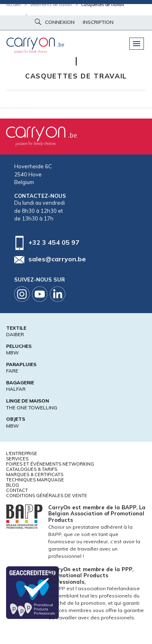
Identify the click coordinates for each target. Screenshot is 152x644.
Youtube (40, 294)
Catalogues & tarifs (32, 469)
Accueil (13, 4)
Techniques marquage (35, 480)
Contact (17, 490)
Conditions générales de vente (47, 496)
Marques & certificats (35, 475)
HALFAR (16, 389)
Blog (13, 485)
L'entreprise (22, 453)
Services (17, 459)
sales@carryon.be (57, 259)
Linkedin (58, 294)
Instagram (22, 294)
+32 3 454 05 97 (54, 242)
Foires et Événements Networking (50, 464)
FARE (12, 371)
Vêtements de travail (51, 4)
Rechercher (38, 22)
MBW (12, 353)
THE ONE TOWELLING (32, 408)
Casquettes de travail (103, 4)
